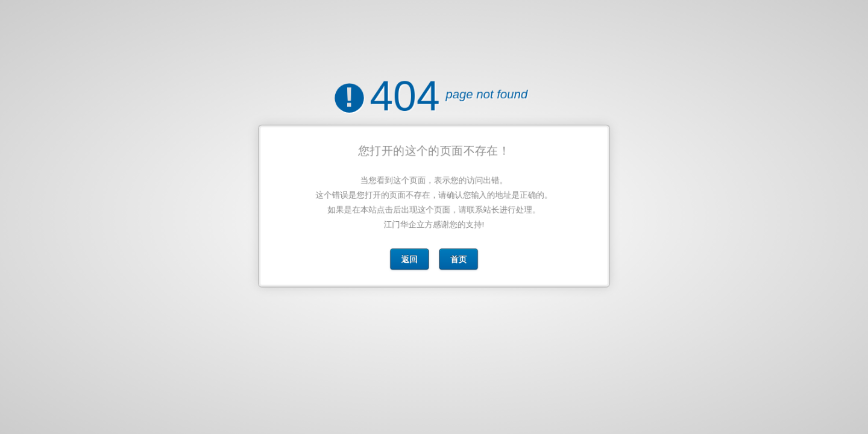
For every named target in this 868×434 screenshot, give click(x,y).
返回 (410, 257)
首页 (458, 257)
